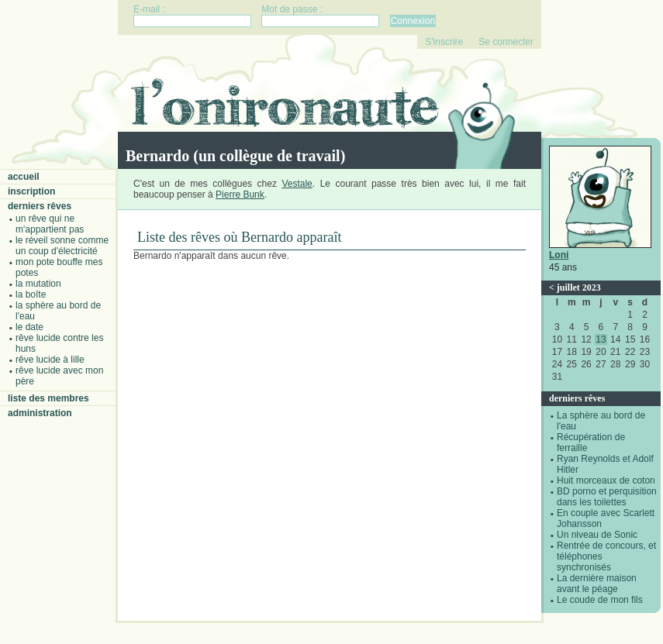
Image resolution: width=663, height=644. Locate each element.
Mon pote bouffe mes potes (59, 267)
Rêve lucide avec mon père (59, 376)
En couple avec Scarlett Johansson (606, 518)
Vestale (297, 184)
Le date (29, 327)
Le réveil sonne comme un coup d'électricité (62, 246)
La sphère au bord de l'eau (58, 311)
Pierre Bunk (240, 195)
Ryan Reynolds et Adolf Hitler (605, 464)
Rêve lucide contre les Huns (59, 343)
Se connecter (506, 42)
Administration (40, 413)
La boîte (31, 294)
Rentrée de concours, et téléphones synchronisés (606, 556)
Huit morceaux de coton (606, 480)
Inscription (31, 191)
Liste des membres (48, 398)
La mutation (38, 284)
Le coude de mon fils (600, 600)
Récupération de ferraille (591, 443)
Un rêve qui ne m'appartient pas (50, 224)
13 (601, 339)
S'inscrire (444, 42)
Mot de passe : (292, 9)
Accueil (24, 177)
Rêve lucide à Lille (50, 360)
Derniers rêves (40, 206)
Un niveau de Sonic (597, 535)
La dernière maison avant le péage (597, 584)
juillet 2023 (579, 288)
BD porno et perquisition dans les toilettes (607, 497)
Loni (559, 255)
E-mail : (149, 9)
